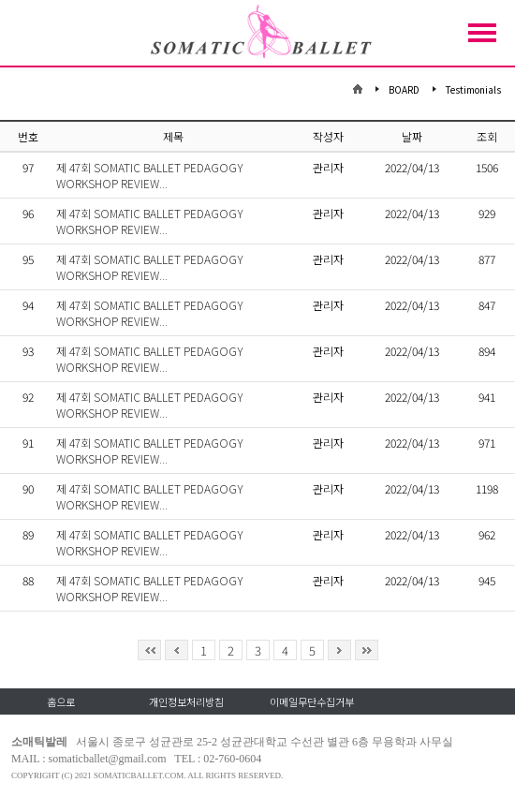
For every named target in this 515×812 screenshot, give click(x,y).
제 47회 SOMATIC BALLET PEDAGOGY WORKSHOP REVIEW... (150, 175)
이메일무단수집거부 (312, 701)
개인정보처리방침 (186, 701)
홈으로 (61, 701)
